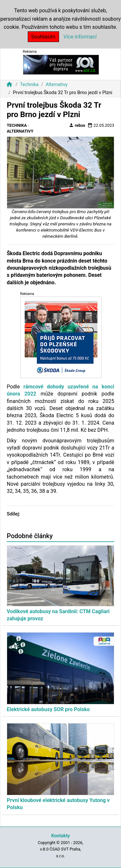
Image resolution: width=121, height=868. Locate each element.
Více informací (80, 37)
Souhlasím (43, 37)
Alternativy (56, 85)
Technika (29, 85)
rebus (77, 125)
